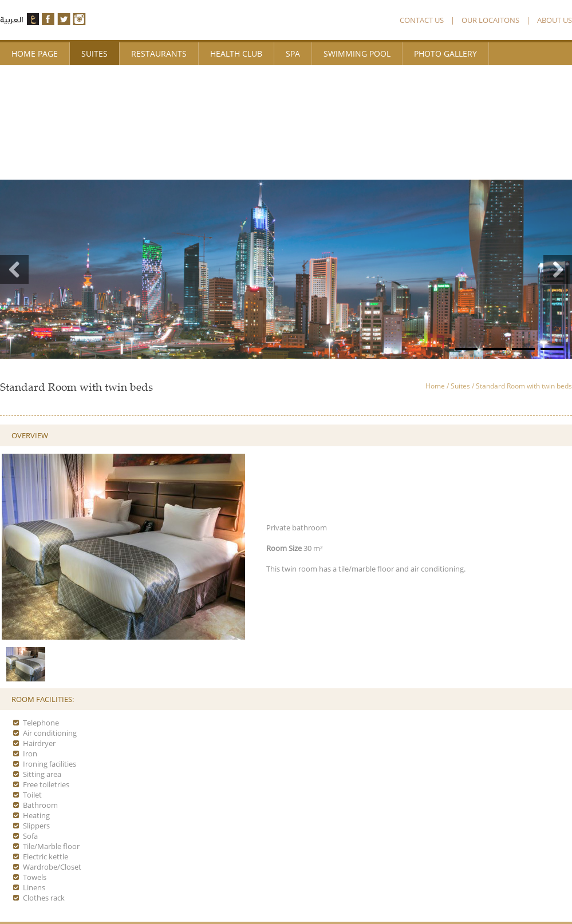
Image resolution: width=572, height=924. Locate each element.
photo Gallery (445, 53)
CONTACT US (422, 20)
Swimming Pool (357, 53)
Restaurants (159, 53)
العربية (11, 20)
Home (435, 386)
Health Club (236, 53)
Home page (35, 53)
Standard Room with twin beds (524, 386)
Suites (94, 53)
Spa (293, 53)
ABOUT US (555, 20)
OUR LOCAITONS (490, 20)
